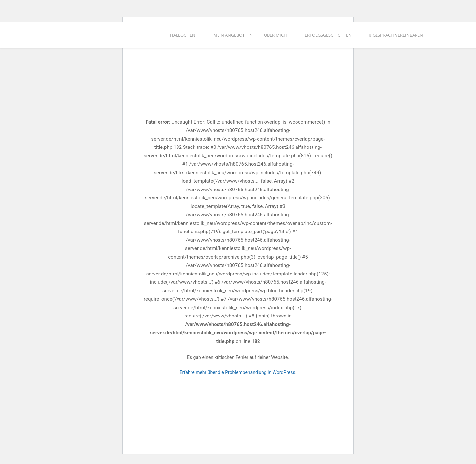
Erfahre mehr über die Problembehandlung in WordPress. (238, 372)
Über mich (276, 36)
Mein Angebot (229, 36)
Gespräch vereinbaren (396, 36)
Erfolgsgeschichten (328, 36)
